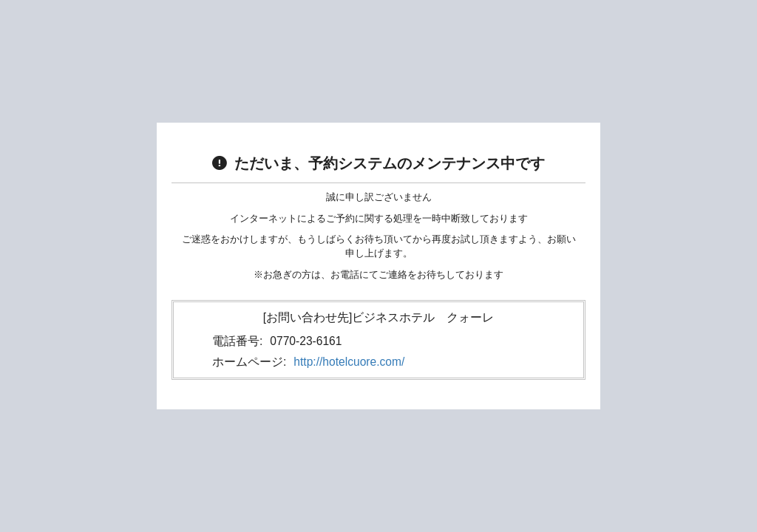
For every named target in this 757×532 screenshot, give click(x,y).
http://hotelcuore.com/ (349, 362)
